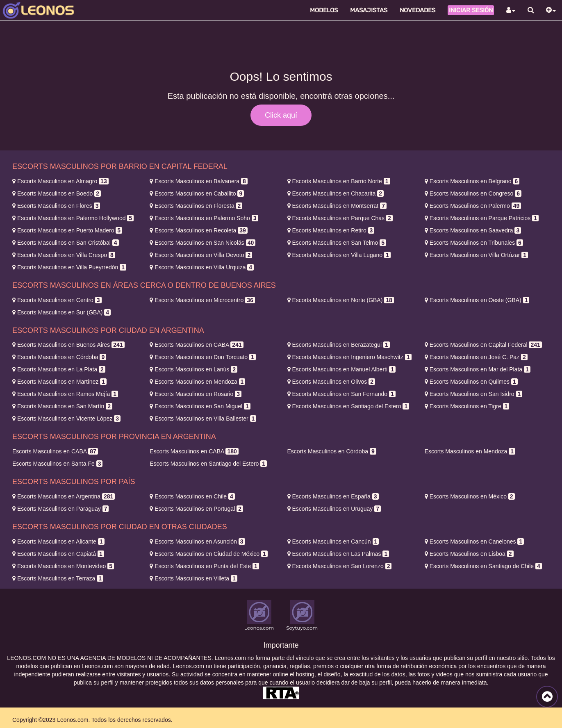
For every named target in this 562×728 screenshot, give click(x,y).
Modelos (324, 10)
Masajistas (369, 10)
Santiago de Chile (483, 566)
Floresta (196, 206)
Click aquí (281, 115)
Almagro (60, 181)
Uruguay (334, 509)
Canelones (474, 541)
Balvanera (199, 181)
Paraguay (60, 509)
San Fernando (341, 394)
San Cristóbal (66, 243)
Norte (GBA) (341, 300)
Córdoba (59, 357)
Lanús (193, 369)
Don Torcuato (203, 357)
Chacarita (336, 193)
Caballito (197, 193)
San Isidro (474, 394)
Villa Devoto (201, 255)
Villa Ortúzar (476, 255)
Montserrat (337, 206)
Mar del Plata (478, 369)
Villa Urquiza (202, 267)
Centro (57, 300)
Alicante (58, 541)
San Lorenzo (340, 566)
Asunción (197, 541)
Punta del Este (204, 566)
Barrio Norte (339, 181)
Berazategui (339, 345)
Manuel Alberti (341, 369)
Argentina (64, 496)
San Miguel (200, 406)
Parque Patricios (482, 218)
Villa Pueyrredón (69, 267)
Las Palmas (338, 554)
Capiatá (58, 554)
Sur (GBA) (61, 312)
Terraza (58, 578)
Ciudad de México (209, 554)
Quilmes (471, 382)
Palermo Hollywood (73, 218)
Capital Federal (483, 345)
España (333, 496)
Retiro (331, 230)
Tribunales (474, 243)
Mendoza (197, 382)
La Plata (59, 369)
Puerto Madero (67, 230)
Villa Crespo (64, 255)
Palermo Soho (204, 218)
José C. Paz (476, 357)
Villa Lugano (339, 255)
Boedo (57, 193)
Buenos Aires (68, 345)
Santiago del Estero (348, 406)
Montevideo (63, 566)
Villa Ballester (203, 419)
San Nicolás (203, 243)
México (470, 496)
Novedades (418, 10)
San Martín (62, 406)
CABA (196, 345)
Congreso (473, 193)
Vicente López (66, 419)
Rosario (196, 394)
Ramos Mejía (65, 394)
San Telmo (337, 243)
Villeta (193, 578)
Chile (192, 496)
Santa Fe (57, 464)
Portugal (196, 509)
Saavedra (473, 230)
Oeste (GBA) (477, 300)
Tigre (467, 406)
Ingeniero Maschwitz (349, 357)
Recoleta (199, 230)
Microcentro (202, 300)
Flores (56, 206)
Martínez (59, 382)
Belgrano (472, 181)
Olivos (331, 382)
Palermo (473, 206)
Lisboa (469, 554)
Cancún (333, 541)
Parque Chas (340, 218)
